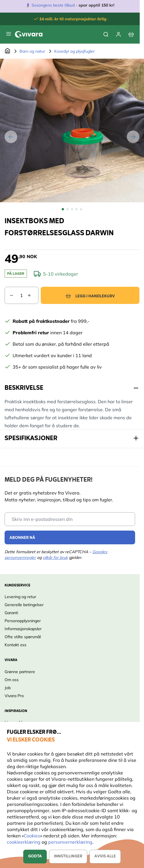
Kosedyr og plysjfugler (74, 51)
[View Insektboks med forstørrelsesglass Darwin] (63, 209)
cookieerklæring (24, 842)
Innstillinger (68, 856)
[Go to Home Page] (7, 51)
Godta (35, 856)
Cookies (32, 836)
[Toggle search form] (106, 34)
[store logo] (29, 34)
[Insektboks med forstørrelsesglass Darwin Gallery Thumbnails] (72, 209)
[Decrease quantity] (9, 295)
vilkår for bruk (55, 557)
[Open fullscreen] (72, 131)
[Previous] (11, 137)
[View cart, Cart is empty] (131, 34)
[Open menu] (9, 34)
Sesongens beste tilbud (53, 5)
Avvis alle (105, 856)
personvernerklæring (70, 842)
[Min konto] (118, 34)
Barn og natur (32, 51)
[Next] (133, 137)
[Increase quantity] (33, 295)
